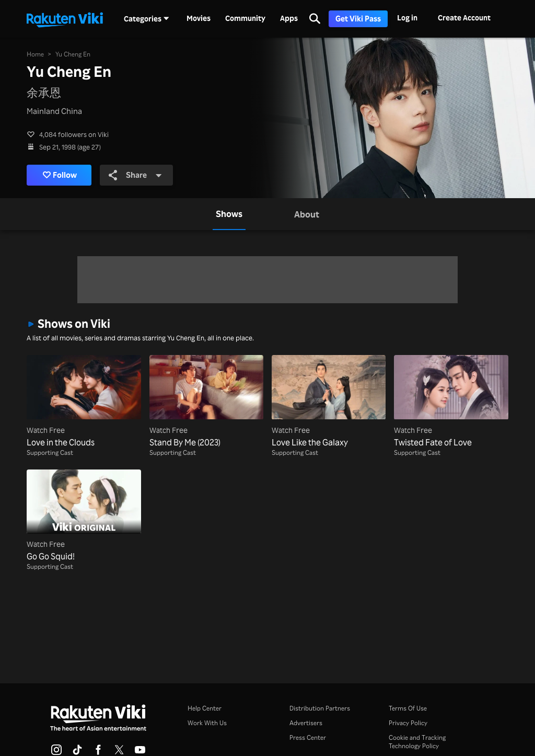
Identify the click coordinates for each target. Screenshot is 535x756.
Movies (199, 18)
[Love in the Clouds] (84, 402)
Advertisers (306, 723)
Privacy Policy (408, 723)
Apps (289, 18)
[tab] (229, 214)
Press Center (308, 737)
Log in (407, 18)
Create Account (464, 18)
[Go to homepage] (65, 19)
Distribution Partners (320, 708)
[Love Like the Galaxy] (329, 402)
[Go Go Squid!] (84, 516)
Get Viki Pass (358, 19)
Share (136, 175)
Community (245, 18)
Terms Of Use (408, 708)
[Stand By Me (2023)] (206, 402)
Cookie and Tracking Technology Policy (417, 742)
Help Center (205, 708)
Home (35, 54)
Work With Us (207, 723)
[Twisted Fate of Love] (451, 402)
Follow (60, 175)
